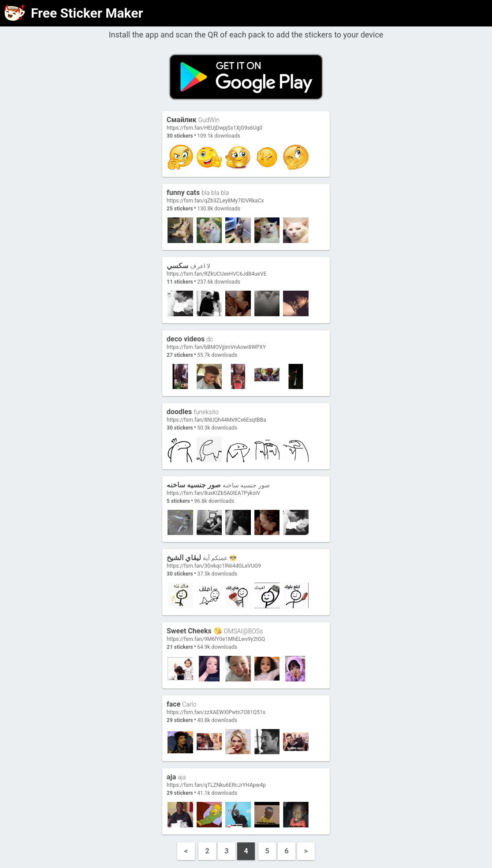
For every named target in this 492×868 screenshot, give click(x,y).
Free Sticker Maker (87, 13)
